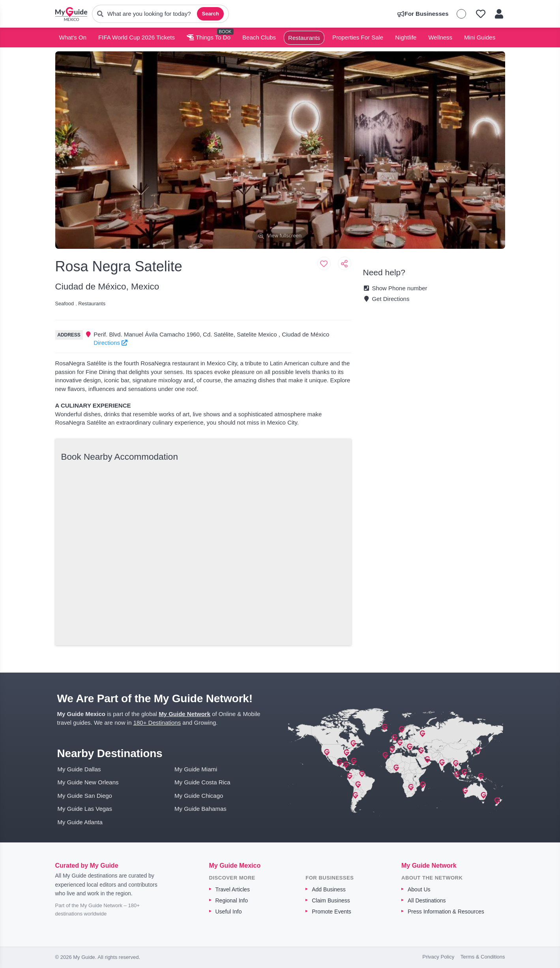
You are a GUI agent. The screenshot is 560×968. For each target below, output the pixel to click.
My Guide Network (184, 714)
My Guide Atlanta (80, 822)
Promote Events (332, 912)
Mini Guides (480, 37)
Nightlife (406, 37)
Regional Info (232, 900)
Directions (111, 343)
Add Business (329, 889)
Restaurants (304, 38)
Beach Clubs (259, 37)
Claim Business (331, 900)
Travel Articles (233, 889)
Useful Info (229, 912)
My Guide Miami (196, 769)
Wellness (440, 37)
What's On (73, 37)
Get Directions (386, 299)
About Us (419, 889)
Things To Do (209, 37)
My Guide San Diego (85, 796)
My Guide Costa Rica (202, 782)
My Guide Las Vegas (85, 809)
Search (210, 14)
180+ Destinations (157, 723)
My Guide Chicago (199, 796)
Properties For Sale (358, 37)
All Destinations (427, 900)
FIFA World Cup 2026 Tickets (137, 37)
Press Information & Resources (446, 912)
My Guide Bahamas (200, 809)
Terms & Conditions (483, 957)
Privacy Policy (438, 957)
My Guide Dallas (79, 769)
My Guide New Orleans (88, 782)
